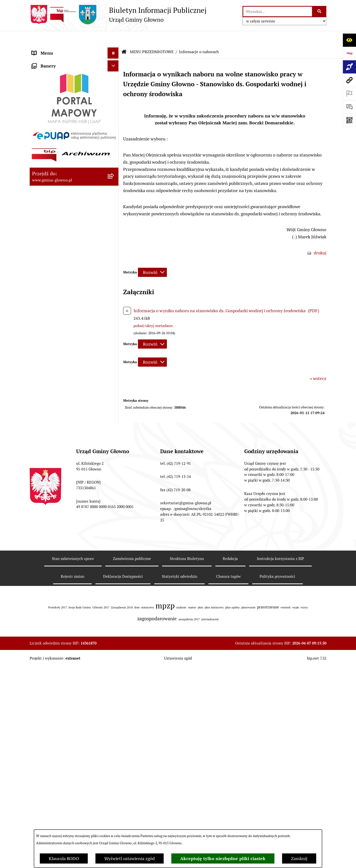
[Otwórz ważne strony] (349, 93)
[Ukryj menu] (113, 38)
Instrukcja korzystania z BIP (280, 779)
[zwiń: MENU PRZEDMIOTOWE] (114, 61)
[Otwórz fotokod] (349, 120)
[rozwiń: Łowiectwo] (114, 204)
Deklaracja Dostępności (123, 797)
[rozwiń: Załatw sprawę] (114, 89)
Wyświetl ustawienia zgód (130, 858)
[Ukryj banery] (113, 523)
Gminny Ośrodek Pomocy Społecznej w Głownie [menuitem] (68, 480)
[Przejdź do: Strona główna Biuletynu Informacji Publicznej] (124, 37)
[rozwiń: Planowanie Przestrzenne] (114, 261)
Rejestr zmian (73, 797)
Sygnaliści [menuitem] (42, 510)
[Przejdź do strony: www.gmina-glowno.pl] (349, 80)
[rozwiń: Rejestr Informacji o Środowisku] (114, 175)
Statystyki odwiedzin (180, 797)
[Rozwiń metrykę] (152, 257)
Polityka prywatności (277, 797)
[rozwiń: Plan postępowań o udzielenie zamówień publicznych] (114, 459)
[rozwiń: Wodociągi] (114, 368)
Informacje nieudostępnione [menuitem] (60, 425)
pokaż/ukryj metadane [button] (153, 311)
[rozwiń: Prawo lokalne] (114, 103)
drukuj (320, 238)
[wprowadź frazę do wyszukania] (278, 11)
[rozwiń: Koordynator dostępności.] (114, 382)
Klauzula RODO (64, 858)
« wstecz (318, 364)
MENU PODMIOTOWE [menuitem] (54, 49)
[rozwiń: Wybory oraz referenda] (114, 146)
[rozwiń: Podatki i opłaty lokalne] (114, 118)
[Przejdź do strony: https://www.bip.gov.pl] (349, 53)
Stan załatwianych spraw (73, 779)
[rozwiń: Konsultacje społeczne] (114, 354)
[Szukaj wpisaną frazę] (320, 11)
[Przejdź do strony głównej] (118, 15)
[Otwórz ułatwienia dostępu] (349, 40)
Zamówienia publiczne (132, 779)
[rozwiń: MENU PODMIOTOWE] (114, 49)
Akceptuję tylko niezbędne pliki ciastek (223, 858)
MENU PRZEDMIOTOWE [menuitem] (56, 60)
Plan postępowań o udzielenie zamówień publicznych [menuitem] (61, 462)
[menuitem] (74, 75)
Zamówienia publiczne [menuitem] (54, 448)
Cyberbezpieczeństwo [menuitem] (53, 499)
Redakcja (230, 779)
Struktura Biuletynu (187, 779)
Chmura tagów (228, 797)
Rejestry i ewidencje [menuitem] (51, 436)
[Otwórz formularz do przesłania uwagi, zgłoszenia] (349, 107)
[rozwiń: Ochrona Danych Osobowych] (114, 318)
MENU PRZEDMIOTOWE (152, 37)
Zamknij (299, 858)
